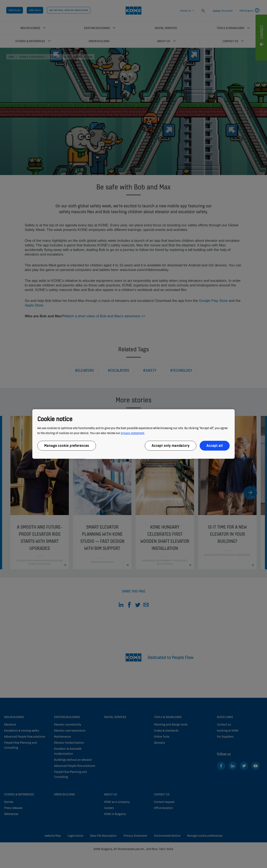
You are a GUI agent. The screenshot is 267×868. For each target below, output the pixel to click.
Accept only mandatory (171, 446)
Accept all (215, 446)
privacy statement (133, 433)
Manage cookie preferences (67, 446)
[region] (133, 434)
